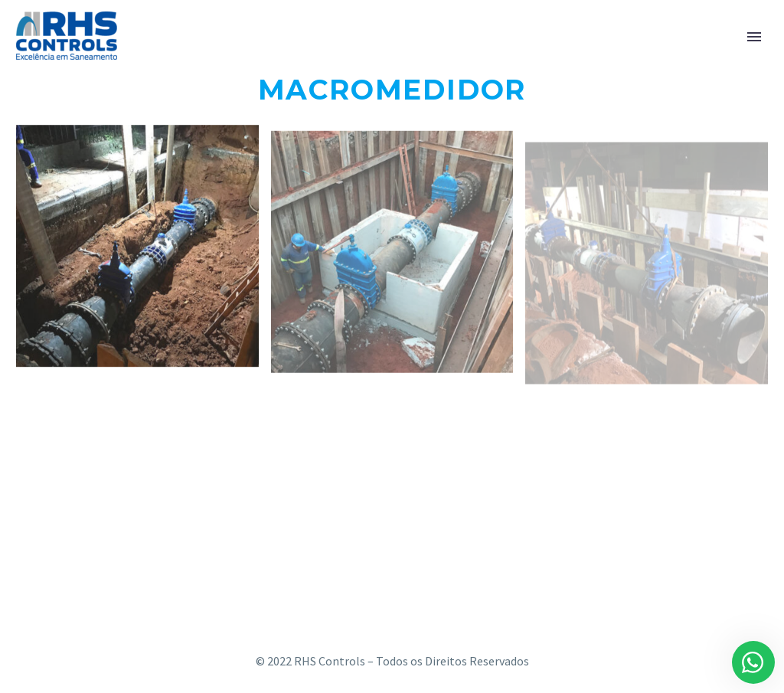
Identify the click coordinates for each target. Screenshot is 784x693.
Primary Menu (754, 37)
